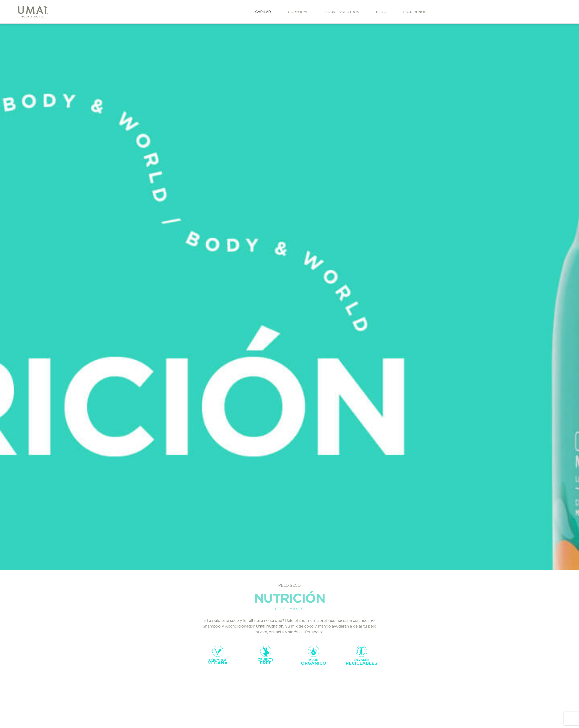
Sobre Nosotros (342, 12)
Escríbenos (415, 12)
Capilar (263, 12)
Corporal (298, 12)
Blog (381, 12)
